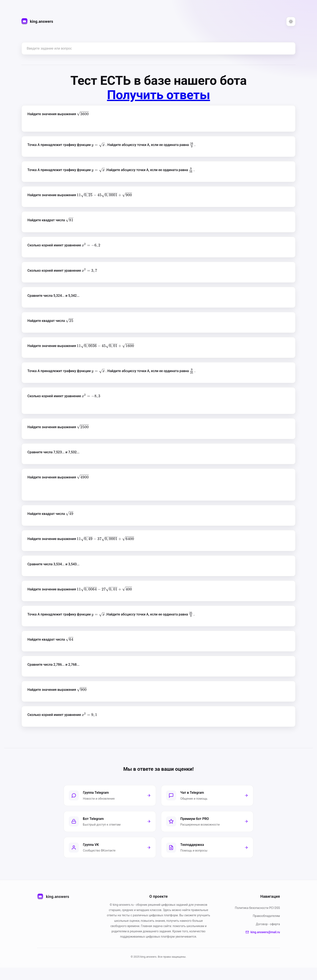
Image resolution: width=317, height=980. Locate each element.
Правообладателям (266, 928)
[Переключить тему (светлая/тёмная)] (291, 22)
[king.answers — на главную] (37, 22)
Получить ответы (159, 95)
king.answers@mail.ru (263, 945)
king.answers (53, 909)
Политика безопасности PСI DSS (258, 920)
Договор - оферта (268, 937)
